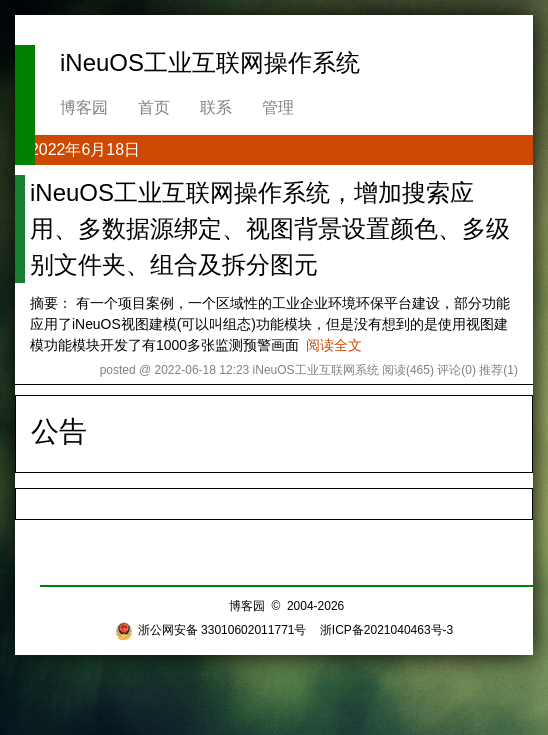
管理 (278, 107)
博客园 (84, 107)
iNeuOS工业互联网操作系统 (210, 62)
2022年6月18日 (85, 149)
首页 (154, 107)
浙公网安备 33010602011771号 (211, 630)
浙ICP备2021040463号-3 (386, 630)
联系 (216, 107)
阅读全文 (334, 345)
